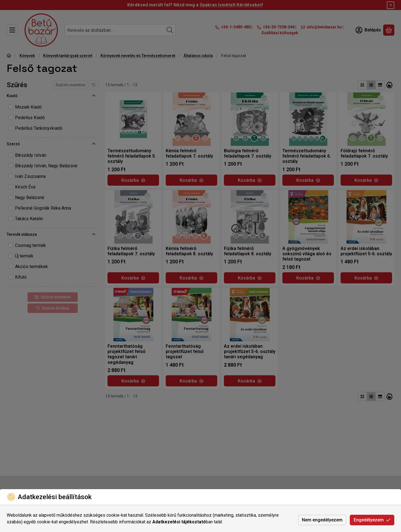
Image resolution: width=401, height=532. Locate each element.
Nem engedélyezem (322, 520)
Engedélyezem (372, 520)
